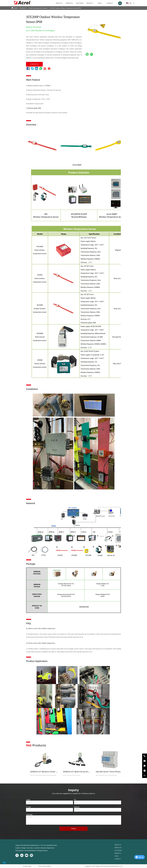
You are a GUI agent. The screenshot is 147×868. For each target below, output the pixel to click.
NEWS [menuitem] (100, 3)
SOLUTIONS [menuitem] (80, 3)
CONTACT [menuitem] (110, 3)
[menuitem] (69, 3)
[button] (69, 3)
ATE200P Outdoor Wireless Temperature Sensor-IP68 (65, 8)
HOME (15, 8)
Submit (73, 829)
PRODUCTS (23, 8)
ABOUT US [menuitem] (59, 3)
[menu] (84, 3)
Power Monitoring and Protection (38, 8)
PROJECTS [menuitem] (90, 3)
